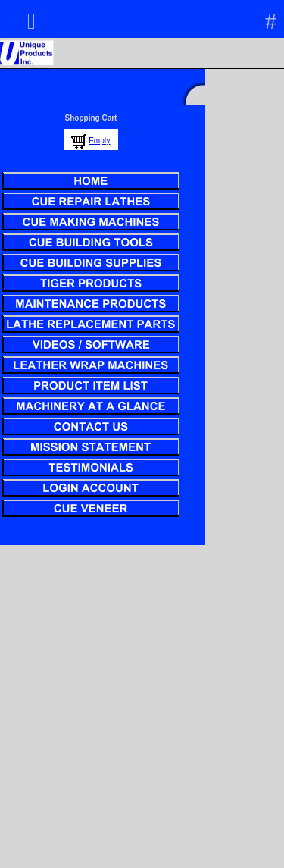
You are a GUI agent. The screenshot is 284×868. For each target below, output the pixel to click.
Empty (99, 141)
